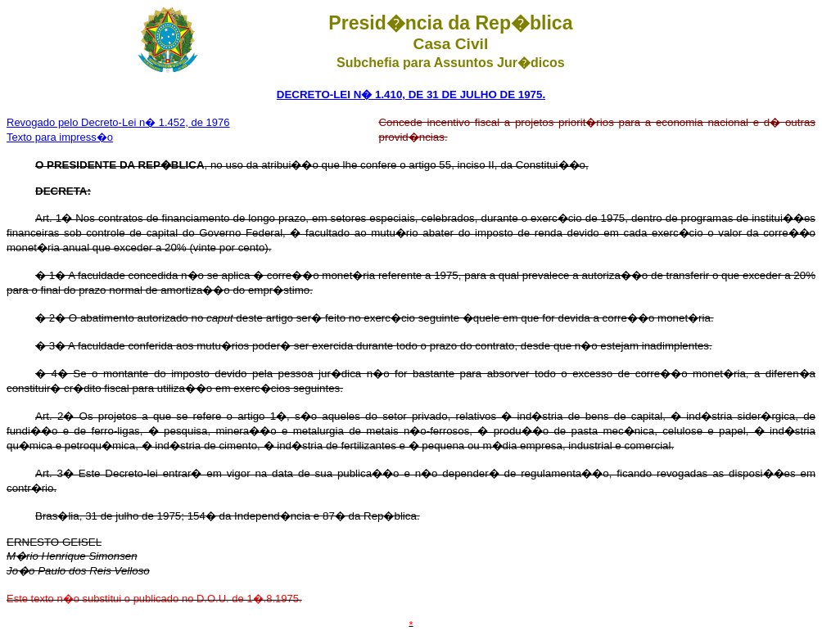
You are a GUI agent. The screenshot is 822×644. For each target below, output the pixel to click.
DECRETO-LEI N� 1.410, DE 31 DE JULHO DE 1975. (411, 95)
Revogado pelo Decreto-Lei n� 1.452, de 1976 (118, 122)
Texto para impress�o (60, 137)
